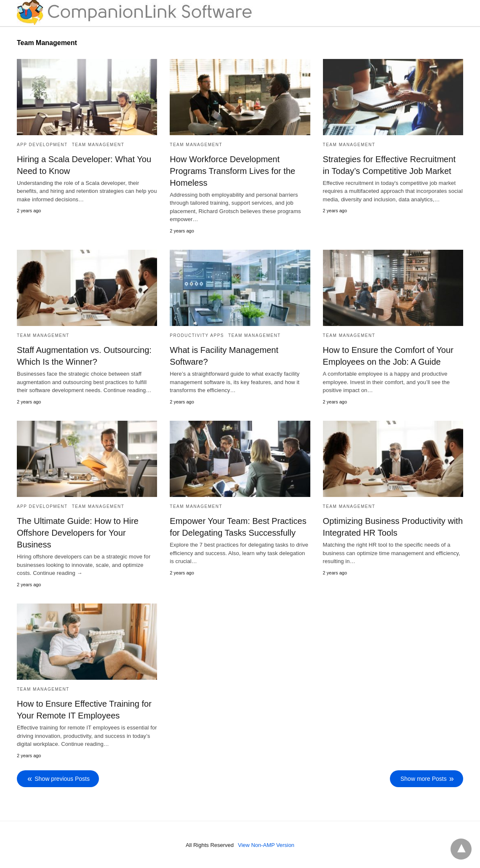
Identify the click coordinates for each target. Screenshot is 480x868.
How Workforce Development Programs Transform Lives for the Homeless (232, 171)
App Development (42, 145)
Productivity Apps (197, 335)
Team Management (98, 145)
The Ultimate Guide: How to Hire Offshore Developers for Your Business (77, 532)
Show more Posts (424, 778)
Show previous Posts (62, 778)
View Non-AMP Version (266, 844)
